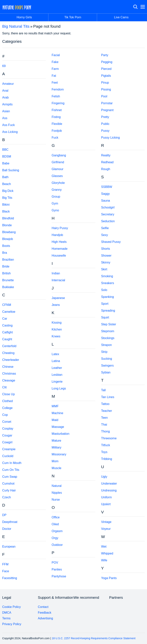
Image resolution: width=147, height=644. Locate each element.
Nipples (57, 493)
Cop (5, 415)
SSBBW (107, 187)
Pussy (105, 131)
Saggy (105, 194)
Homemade (60, 249)
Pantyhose (59, 576)
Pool (104, 96)
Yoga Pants (109, 578)
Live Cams (121, 17)
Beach (7, 184)
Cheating (8, 353)
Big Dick (8, 191)
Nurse (56, 500)
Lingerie (57, 382)
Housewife (59, 256)
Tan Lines (108, 397)
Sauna (105, 201)
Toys (104, 452)
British (7, 273)
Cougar (7, 435)
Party (105, 55)
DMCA (7, 613)
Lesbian (57, 375)
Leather (57, 368)
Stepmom (108, 331)
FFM (5, 564)
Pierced (106, 69)
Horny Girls (33, 17)
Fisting (56, 117)
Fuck (55, 138)
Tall (103, 390)
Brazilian (8, 260)
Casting (7, 325)
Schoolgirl (108, 207)
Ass (5, 118)
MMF (55, 406)
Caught (7, 339)
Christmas (9, 374)
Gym (55, 203)
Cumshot (8, 484)
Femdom (58, 89)
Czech (7, 497)
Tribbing (107, 459)
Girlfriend (58, 162)
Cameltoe (9, 312)
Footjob (57, 131)
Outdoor (57, 545)
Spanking (107, 297)
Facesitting (10, 578)
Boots (6, 246)
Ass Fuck (9, 125)
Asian (6, 111)
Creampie (9, 449)
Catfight (8, 332)
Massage (58, 427)
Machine (57, 413)
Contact (43, 607)
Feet (55, 83)
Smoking (107, 276)
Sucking (107, 359)
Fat (54, 76)
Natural (57, 486)
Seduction (108, 221)
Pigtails (106, 76)
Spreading (108, 311)
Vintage (106, 522)
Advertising (45, 618)
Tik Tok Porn (81, 17)
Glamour (58, 169)
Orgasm (57, 531)
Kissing (57, 323)
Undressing (109, 490)
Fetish (56, 96)
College (7, 408)
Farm (55, 69)
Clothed (8, 401)
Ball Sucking (11, 170)
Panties (57, 569)
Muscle (57, 468)
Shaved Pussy (111, 242)
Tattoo (105, 404)
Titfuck (106, 445)
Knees (56, 336)
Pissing (106, 89)
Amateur (8, 84)
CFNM (7, 305)
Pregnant (107, 110)
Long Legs (59, 388)
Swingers (107, 366)
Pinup (105, 83)
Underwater (109, 484)
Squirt (105, 317)
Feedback (45, 613)
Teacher (107, 411)
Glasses (57, 176)
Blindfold (8, 218)
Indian (56, 273)
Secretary (108, 214)
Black (6, 211)
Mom (55, 461)
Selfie (105, 228)
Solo (104, 290)
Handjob (57, 235)
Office (56, 517)
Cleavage (9, 380)
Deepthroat (10, 522)
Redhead (107, 162)
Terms (7, 618)
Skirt (104, 269)
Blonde (7, 225)
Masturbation (61, 434)
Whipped (107, 553)
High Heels (59, 242)
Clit (4, 387)
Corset (7, 422)
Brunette (8, 280)
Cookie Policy (12, 607)
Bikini (6, 205)
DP (4, 515)
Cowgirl (7, 442)
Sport (105, 304)
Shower (106, 256)
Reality (106, 155)
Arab (6, 97)
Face (6, 571)
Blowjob (8, 239)
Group (56, 197)
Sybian (106, 372)
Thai (104, 425)
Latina (56, 361)
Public (105, 124)
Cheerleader (11, 360)
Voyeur (106, 529)
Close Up (9, 394)
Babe (6, 163)
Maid (55, 420)
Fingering (58, 103)
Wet (104, 547)
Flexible (57, 124)
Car (5, 319)
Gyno (55, 210)
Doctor (7, 529)
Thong (105, 431)
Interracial (58, 280)
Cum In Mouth (12, 463)
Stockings (108, 338)
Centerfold (9, 346)
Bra (5, 253)
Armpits (7, 104)
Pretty (105, 117)
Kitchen (57, 329)
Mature (56, 441)
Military (57, 447)
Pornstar (107, 103)
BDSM (7, 156)
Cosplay (8, 429)
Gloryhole (58, 183)
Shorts (105, 249)
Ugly (104, 477)
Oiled (55, 524)
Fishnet (57, 110)
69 (4, 66)
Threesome (109, 438)
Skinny (106, 262)
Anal (5, 91)
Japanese (58, 298)
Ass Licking (10, 132)
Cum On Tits (11, 470)
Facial (56, 55)
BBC (5, 150)
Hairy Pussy (60, 228)
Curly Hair (9, 490)
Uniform (106, 497)
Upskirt (106, 504)
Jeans (56, 305)
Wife (104, 560)
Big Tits (7, 198)
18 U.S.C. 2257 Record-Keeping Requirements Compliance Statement (94, 638)
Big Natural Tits (16, 26)
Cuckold (8, 456)
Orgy (55, 538)
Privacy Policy (12, 624)
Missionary (59, 454)
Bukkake (8, 287)
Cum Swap (10, 477)
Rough (106, 169)
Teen (104, 418)
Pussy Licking (110, 138)
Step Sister (109, 324)
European (9, 547)
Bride (6, 266)
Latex (55, 354)
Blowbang (9, 232)
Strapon (106, 345)
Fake (55, 62)
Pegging (107, 62)
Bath (5, 177)
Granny (57, 190)
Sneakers (108, 283)
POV (55, 563)
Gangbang (59, 155)
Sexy (105, 235)
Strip (104, 352)
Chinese (8, 367)
